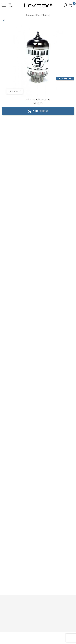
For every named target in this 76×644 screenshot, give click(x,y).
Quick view (15, 91)
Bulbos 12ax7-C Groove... (38, 99)
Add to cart (38, 111)
